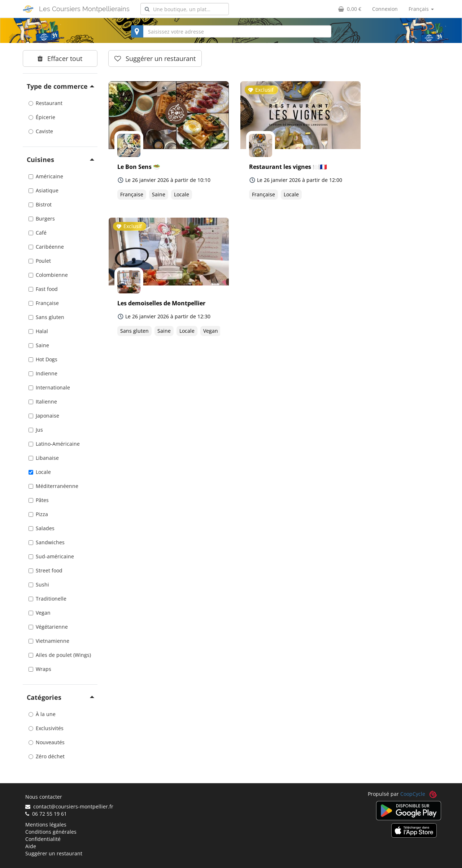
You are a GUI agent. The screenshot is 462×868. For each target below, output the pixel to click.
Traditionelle (47, 599)
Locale (40, 472)
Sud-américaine (51, 556)
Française (44, 303)
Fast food (43, 289)
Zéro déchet (47, 756)
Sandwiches (47, 542)
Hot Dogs (43, 359)
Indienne (43, 373)
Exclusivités (46, 728)
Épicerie (42, 117)
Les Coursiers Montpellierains (84, 9)
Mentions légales (46, 825)
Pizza (38, 514)
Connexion (385, 9)
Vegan (40, 613)
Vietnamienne (49, 641)
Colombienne (48, 275)
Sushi (39, 585)
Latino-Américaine (54, 444)
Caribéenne (46, 247)
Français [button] (421, 9)
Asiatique (43, 190)
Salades (42, 528)
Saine (39, 345)
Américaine (46, 176)
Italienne (43, 402)
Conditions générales (51, 832)
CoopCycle (413, 794)
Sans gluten (46, 317)
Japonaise (44, 416)
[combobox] (185, 9)
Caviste (41, 131)
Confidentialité (43, 839)
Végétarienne (48, 627)
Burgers (42, 219)
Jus (36, 430)
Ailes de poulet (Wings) (60, 655)
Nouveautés (47, 742)
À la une (42, 714)
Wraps (40, 669)
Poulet (40, 261)
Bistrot (40, 204)
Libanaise (44, 458)
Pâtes (39, 500)
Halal (38, 331)
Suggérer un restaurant (54, 853)
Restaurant (45, 103)
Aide (31, 846)
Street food (45, 570)
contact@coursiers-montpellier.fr (69, 806)
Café (38, 233)
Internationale (49, 387)
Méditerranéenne (53, 486)
